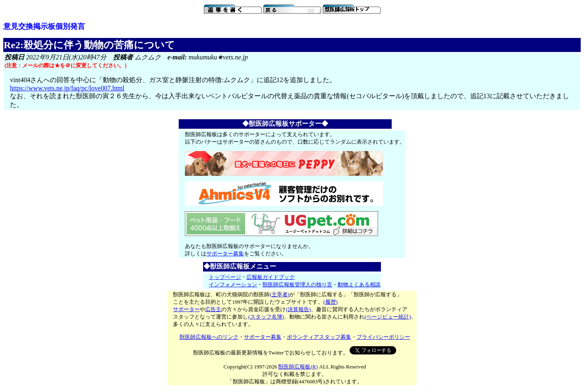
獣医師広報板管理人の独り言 (297, 285)
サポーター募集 (225, 254)
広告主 (213, 309)
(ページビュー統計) (388, 317)
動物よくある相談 (359, 285)
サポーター (186, 309)
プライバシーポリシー (383, 337)
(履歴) (330, 302)
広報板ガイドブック (271, 277)
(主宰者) (279, 294)
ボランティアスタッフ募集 (319, 337)
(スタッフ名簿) (266, 317)
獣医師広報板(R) (298, 367)
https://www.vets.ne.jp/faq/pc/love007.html (67, 88)
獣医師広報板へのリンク (209, 337)
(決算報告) (298, 309)
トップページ (225, 277)
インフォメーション (233, 285)
